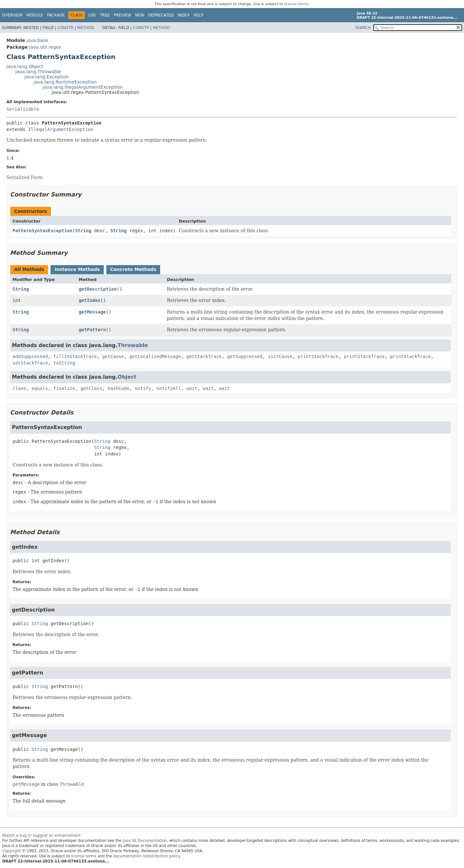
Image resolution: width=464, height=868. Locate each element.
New (140, 15)
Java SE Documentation (145, 841)
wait (192, 388)
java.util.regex (45, 47)
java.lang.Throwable (38, 72)
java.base (37, 40)
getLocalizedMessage (155, 356)
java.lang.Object (25, 66)
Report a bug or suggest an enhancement (41, 835)
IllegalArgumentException (61, 129)
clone (19, 388)
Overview (12, 15)
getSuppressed (245, 356)
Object (127, 377)
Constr (65, 28)
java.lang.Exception (47, 77)
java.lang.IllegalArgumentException (83, 87)
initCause (280, 356)
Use (92, 15)
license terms (296, 4)
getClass (91, 388)
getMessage (92, 312)
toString (64, 363)
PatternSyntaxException (42, 231)
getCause (113, 356)
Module (35, 15)
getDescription (98, 289)
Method (86, 28)
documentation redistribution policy (146, 856)
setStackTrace (30, 363)
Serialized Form (25, 177)
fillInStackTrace (75, 356)
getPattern (92, 330)
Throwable (133, 345)
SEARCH (363, 28)
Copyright (11, 851)
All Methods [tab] (29, 269)
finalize (64, 388)
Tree (105, 15)
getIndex (89, 300)
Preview (122, 15)
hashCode (118, 388)
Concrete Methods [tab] (133, 269)
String (83, 231)
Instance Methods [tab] (77, 269)
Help (199, 15)
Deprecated (161, 15)
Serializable (23, 109)
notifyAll (169, 388)
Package (56, 15)
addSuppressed (30, 356)
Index (184, 15)
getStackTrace (204, 356)
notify (143, 388)
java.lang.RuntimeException (65, 82)
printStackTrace (318, 356)
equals (40, 388)
